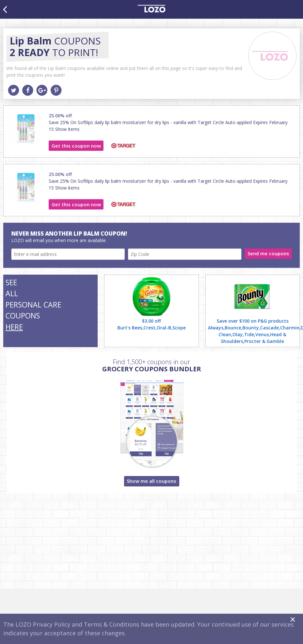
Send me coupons (268, 253)
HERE (14, 327)
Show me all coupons (151, 481)
